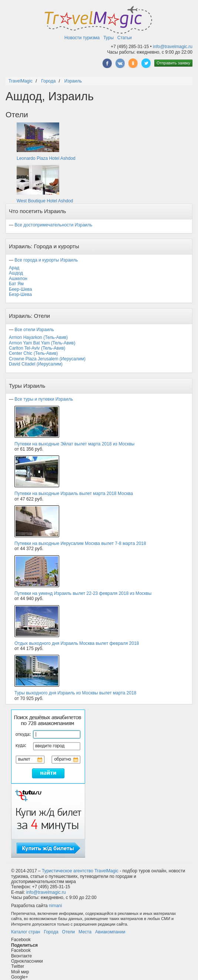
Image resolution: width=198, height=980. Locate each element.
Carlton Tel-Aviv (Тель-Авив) (37, 348)
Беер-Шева (20, 289)
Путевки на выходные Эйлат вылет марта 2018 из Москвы (75, 444)
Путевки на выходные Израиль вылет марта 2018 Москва (74, 494)
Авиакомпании (110, 932)
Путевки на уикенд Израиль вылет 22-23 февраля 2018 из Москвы (83, 593)
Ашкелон (18, 279)
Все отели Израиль (34, 330)
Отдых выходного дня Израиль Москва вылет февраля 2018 (77, 643)
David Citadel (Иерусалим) (36, 364)
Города (51, 932)
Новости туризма (82, 38)
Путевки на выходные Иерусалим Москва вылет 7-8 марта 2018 (80, 543)
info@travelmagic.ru (173, 47)
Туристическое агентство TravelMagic (80, 871)
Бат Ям (16, 284)
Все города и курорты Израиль (46, 260)
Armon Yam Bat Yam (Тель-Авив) (42, 343)
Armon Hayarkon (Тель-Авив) (38, 337)
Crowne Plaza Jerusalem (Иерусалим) (47, 359)
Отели (69, 932)
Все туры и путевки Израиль (44, 399)
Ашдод (16, 273)
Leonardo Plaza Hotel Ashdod (46, 158)
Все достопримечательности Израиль (53, 225)
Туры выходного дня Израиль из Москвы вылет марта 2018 (75, 693)
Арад (14, 268)
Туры (108, 38)
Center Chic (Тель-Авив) (33, 353)
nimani (55, 906)
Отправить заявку (173, 63)
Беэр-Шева (20, 294)
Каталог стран (26, 932)
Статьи (125, 38)
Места (85, 932)
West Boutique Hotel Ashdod (45, 201)
